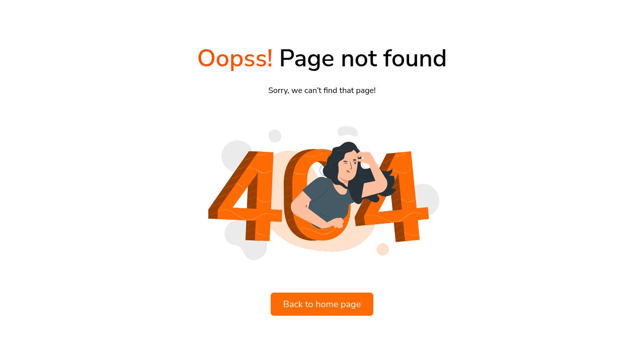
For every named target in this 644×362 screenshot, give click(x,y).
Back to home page (322, 304)
